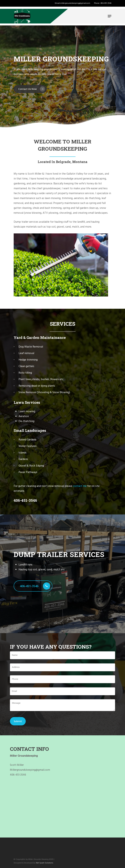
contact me (80, 486)
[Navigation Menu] (110, 16)
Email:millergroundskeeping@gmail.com (73, 3)
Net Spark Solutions (45, 863)
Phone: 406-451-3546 (103, 3)
